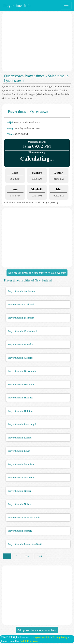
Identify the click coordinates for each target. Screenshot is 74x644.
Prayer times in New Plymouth (24, 517)
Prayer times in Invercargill (22, 424)
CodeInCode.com (29, 641)
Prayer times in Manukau (21, 464)
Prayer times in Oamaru (20, 531)
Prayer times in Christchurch (23, 331)
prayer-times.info (41, 637)
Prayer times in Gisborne (21, 358)
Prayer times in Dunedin (20, 344)
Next (27, 556)
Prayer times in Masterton (21, 477)
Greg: (10, 128)
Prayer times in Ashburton (21, 291)
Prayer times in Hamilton (21, 384)
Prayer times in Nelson (20, 504)
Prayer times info (16, 6)
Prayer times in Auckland (21, 304)
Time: (11, 134)
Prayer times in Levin (19, 451)
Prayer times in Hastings (20, 398)
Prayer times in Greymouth (22, 371)
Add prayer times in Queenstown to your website (37, 273)
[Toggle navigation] (66, 6)
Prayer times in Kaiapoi (20, 438)
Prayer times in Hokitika (20, 411)
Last (40, 556)
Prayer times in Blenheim (21, 318)
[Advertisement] (37, 42)
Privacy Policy (60, 637)
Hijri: (10, 122)
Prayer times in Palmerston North (25, 544)
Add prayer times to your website (37, 630)
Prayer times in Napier (19, 491)
